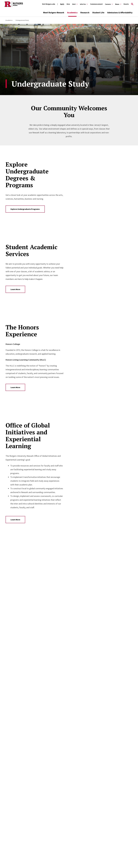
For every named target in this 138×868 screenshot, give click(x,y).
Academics (72, 13)
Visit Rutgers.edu (49, 4)
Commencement (96, 4)
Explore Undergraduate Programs (25, 209)
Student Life (98, 13)
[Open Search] (132, 4)
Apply (62, 4)
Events (126, 4)
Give (68, 4)
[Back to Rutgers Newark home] (14, 4)
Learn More (15, 289)
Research (85, 13)
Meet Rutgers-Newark (54, 13)
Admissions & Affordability (120, 13)
